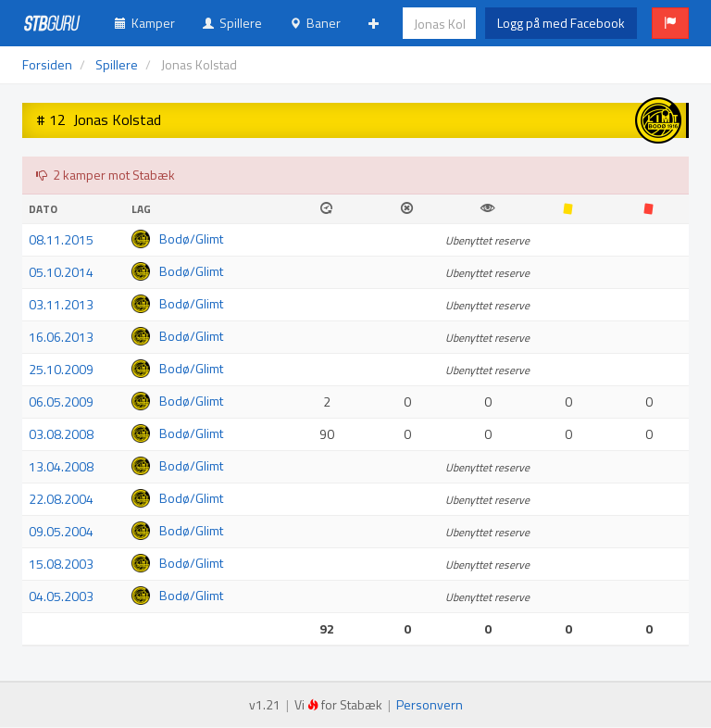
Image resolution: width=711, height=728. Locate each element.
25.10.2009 (61, 369)
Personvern (430, 704)
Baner (315, 23)
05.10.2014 (61, 272)
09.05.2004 (61, 531)
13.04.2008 (61, 466)
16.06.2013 (61, 337)
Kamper (145, 23)
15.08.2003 (61, 564)
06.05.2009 (61, 402)
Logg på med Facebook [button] (561, 23)
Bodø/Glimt (191, 238)
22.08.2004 (61, 499)
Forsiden (47, 64)
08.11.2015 (61, 239)
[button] (670, 23)
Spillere (232, 23)
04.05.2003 (61, 596)
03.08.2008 (61, 434)
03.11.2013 (61, 304)
